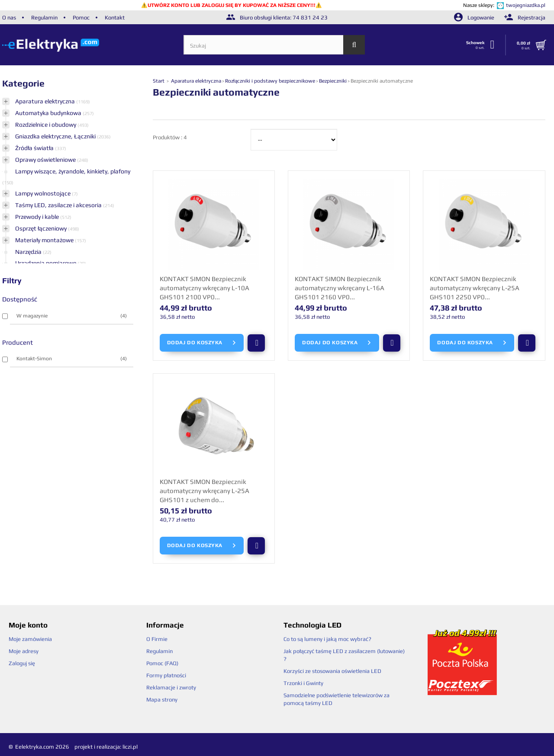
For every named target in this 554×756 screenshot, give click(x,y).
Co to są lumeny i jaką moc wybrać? (327, 639)
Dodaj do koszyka (202, 343)
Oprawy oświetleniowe (46, 160)
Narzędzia (29, 252)
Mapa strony (162, 700)
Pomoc (81, 18)
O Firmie (157, 639)
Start (159, 81)
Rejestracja (525, 18)
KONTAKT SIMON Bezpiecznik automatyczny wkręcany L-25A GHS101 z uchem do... (205, 490)
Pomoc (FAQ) (162, 663)
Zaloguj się (22, 663)
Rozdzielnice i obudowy (46, 125)
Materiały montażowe (45, 240)
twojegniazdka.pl (526, 5)
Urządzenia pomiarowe (46, 263)
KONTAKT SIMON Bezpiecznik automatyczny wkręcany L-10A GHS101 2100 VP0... (205, 288)
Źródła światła (35, 148)
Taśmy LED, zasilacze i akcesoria (59, 205)
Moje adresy (24, 651)
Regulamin (44, 18)
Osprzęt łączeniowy (42, 228)
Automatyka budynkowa (49, 113)
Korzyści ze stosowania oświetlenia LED (332, 671)
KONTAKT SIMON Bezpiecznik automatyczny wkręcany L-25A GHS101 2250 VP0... (475, 288)
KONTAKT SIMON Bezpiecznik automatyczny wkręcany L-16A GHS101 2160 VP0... (340, 288)
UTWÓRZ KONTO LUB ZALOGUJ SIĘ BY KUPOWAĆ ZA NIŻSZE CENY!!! (232, 5)
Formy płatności (166, 675)
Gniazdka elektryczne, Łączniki (56, 136)
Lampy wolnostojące (43, 193)
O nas (9, 18)
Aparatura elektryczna (46, 101)
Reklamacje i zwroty (171, 687)
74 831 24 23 (310, 18)
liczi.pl (130, 747)
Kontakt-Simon (72, 359)
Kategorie (23, 83)
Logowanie (475, 18)
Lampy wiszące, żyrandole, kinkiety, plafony (73, 171)
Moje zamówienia (30, 639)
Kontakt (115, 18)
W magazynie (72, 316)
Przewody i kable (38, 217)
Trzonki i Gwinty (303, 683)
